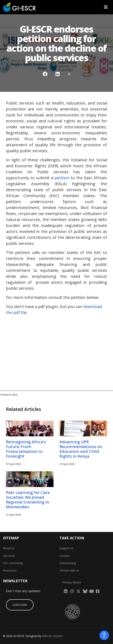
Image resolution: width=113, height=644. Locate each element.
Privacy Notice (72, 582)
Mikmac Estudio (52, 636)
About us (9, 548)
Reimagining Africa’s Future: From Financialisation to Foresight (26, 449)
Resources (10, 570)
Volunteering (68, 563)
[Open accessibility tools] (104, 635)
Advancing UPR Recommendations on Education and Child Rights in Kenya (81, 449)
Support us (66, 548)
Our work (9, 556)
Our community (13, 563)
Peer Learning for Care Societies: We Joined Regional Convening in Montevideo (28, 500)
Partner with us (69, 570)
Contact (65, 556)
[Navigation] (106, 7)
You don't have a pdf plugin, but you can (54, 309)
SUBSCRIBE (20, 605)
